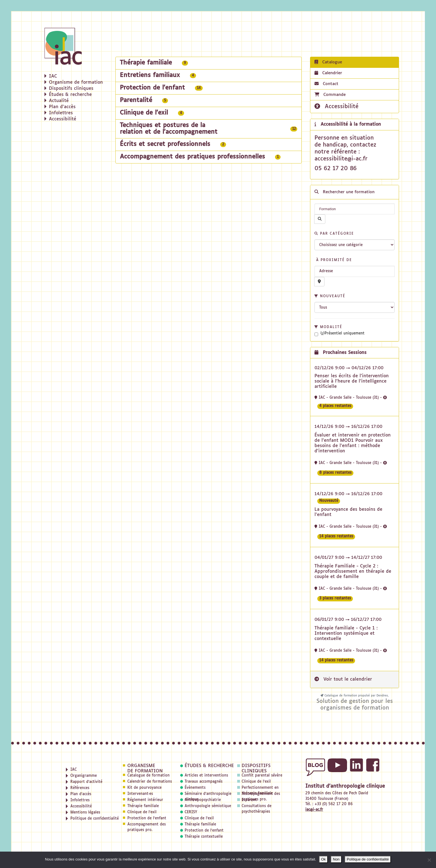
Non (336, 859)
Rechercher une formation (345, 192)
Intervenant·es (140, 794)
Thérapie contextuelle (204, 837)
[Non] (429, 860)
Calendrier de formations (150, 782)
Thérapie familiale (143, 806)
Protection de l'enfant (147, 818)
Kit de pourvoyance (144, 788)
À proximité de (333, 260)
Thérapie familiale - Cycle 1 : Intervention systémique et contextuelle (346, 634)
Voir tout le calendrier (343, 679)
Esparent (249, 800)
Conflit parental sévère (262, 776)
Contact (326, 84)
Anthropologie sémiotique (208, 806)
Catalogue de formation (148, 776)
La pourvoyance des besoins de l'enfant (348, 512)
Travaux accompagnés (204, 782)
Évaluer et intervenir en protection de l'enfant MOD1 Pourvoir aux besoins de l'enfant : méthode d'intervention (353, 443)
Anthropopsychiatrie (203, 800)
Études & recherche (209, 766)
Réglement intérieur (145, 800)
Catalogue (328, 62)
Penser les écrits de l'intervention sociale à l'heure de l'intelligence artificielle (352, 381)
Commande (330, 95)
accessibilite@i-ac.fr (341, 159)
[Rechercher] (320, 219)
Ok (324, 859)
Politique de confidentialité (368, 859)
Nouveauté (330, 296)
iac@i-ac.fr (314, 810)
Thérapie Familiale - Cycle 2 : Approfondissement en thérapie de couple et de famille (353, 572)
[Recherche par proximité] (319, 282)
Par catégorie (334, 234)
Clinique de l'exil (142, 812)
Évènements (195, 788)
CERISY (191, 812)
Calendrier (328, 73)
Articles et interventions (206, 776)
